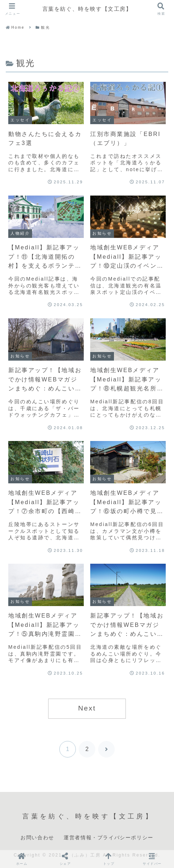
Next (87, 708)
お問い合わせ (37, 837)
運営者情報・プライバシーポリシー (109, 837)
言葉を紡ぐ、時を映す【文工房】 (87, 9)
